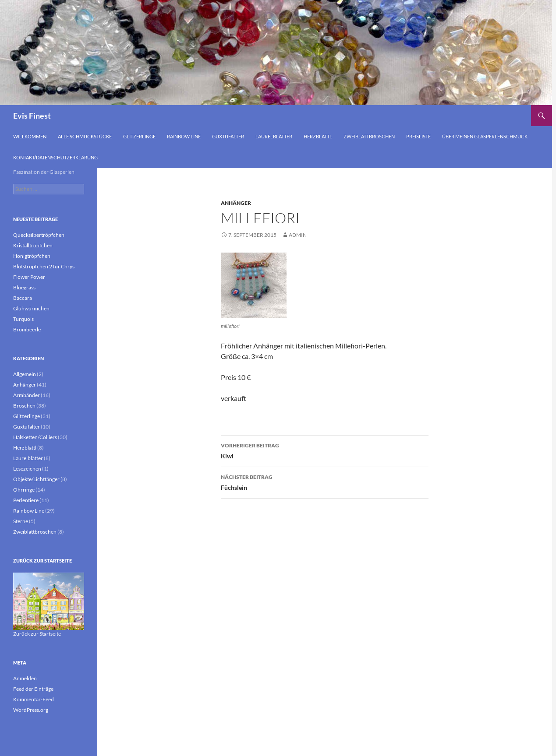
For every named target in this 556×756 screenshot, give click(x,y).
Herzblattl (318, 136)
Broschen (24, 406)
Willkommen (30, 136)
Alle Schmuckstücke (85, 136)
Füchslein (325, 482)
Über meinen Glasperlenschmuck (485, 136)
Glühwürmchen (31, 308)
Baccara (23, 298)
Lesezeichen (27, 469)
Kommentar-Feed (34, 699)
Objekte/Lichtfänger (36, 479)
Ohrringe (24, 490)
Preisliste (418, 136)
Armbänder (27, 395)
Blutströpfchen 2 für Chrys (44, 266)
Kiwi (325, 450)
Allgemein (25, 374)
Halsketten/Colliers (35, 437)
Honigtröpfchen (32, 256)
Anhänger (236, 203)
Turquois (23, 319)
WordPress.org (31, 710)
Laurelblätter (274, 136)
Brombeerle (27, 329)
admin (298, 235)
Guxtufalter (228, 136)
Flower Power (29, 277)
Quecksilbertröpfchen (39, 235)
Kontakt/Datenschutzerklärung (55, 157)
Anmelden (25, 678)
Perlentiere (26, 500)
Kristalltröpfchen (33, 245)
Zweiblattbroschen (369, 136)
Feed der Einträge (33, 689)
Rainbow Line (184, 136)
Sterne (21, 521)
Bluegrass (24, 287)
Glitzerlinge (139, 136)
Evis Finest (32, 116)
